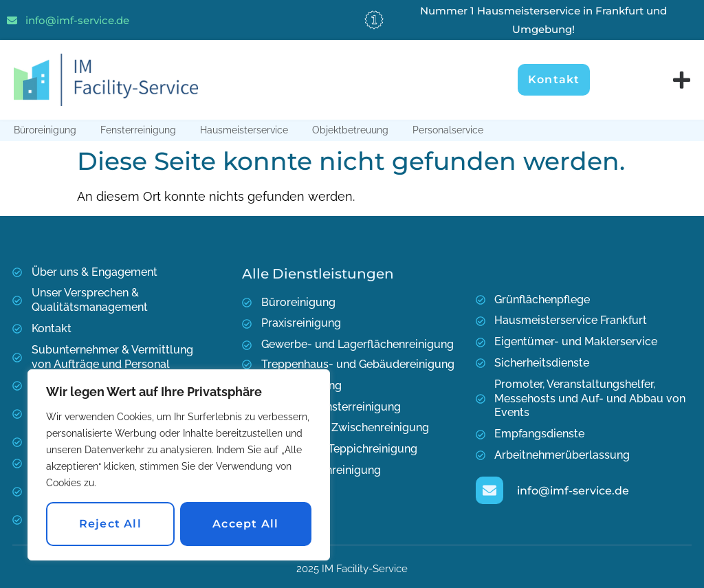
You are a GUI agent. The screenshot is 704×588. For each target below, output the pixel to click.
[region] (179, 465)
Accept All (245, 524)
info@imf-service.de (77, 20)
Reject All (110, 524)
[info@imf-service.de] (12, 20)
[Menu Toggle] (682, 80)
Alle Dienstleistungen (318, 274)
